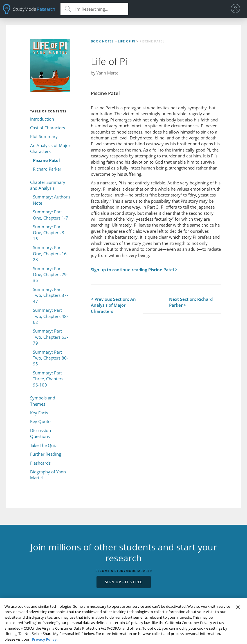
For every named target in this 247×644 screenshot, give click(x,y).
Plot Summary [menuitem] (44, 136)
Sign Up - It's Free (124, 582)
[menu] (237, 9)
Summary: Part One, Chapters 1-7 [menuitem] (50, 215)
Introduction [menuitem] (42, 119)
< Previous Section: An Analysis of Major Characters (113, 305)
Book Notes (102, 41)
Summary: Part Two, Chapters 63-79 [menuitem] (50, 337)
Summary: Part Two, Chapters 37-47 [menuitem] (50, 295)
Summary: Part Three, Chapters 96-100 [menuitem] (48, 379)
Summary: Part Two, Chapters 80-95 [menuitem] (50, 358)
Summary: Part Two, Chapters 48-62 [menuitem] (50, 316)
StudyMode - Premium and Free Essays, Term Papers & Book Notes (29, 9)
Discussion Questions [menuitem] (41, 433)
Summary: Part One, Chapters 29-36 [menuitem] (50, 274)
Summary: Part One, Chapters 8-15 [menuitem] (49, 233)
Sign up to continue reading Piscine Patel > (134, 270)
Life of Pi (127, 41)
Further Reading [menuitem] (46, 454)
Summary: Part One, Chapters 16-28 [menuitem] (50, 253)
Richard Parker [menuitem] (47, 169)
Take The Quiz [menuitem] (43, 445)
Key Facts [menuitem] (39, 413)
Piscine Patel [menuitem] (46, 160)
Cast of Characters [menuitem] (48, 128)
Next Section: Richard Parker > (191, 302)
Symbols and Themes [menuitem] (43, 401)
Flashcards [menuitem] (40, 463)
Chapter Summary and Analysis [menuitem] (48, 185)
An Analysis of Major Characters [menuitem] (50, 148)
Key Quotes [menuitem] (41, 421)
